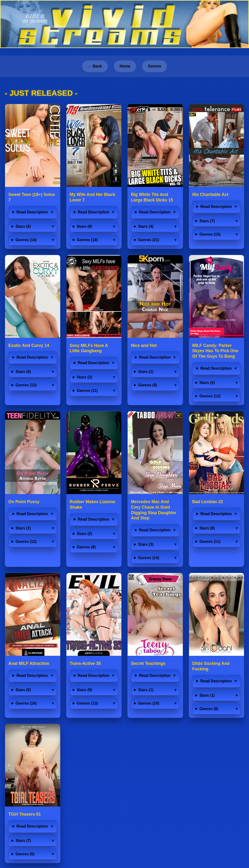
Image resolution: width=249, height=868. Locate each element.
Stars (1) (146, 372)
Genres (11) (87, 391)
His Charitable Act (210, 195)
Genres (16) (26, 703)
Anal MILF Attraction (29, 663)
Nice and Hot (144, 345)
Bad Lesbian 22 (208, 502)
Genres (154, 66)
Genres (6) (25, 854)
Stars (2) (84, 377)
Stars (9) (23, 690)
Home (125, 66)
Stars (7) (207, 221)
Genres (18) (87, 240)
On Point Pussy (24, 502)
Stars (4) (146, 226)
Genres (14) (26, 240)
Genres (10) (149, 703)
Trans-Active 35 (85, 663)
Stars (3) (207, 383)
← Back (95, 66)
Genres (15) (210, 234)
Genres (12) (26, 385)
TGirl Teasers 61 (25, 814)
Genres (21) (149, 240)
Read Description (32, 212)
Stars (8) (23, 226)
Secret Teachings (148, 663)
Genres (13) (87, 703)
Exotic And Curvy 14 (29, 345)
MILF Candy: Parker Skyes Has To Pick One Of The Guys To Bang (215, 351)
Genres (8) (148, 385)
